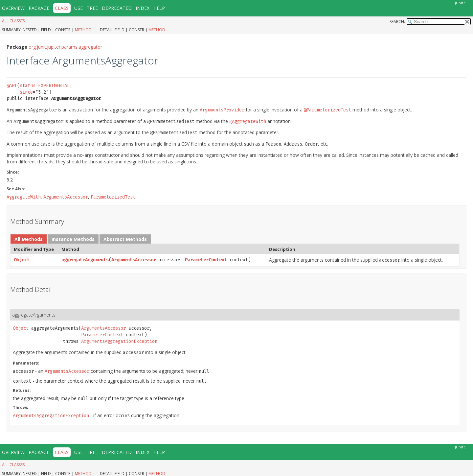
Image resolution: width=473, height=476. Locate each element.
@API (12, 86)
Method (83, 30)
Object (22, 260)
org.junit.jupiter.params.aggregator (65, 47)
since (26, 92)
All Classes (13, 21)
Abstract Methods (125, 239)
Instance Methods (73, 239)
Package (39, 8)
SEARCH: (397, 22)
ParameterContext (206, 260)
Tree (92, 8)
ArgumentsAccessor (134, 260)
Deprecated (117, 8)
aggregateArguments (85, 260)
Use (79, 8)
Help (159, 8)
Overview (13, 8)
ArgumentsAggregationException (119, 341)
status (28, 86)
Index (143, 8)
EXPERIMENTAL (54, 86)
